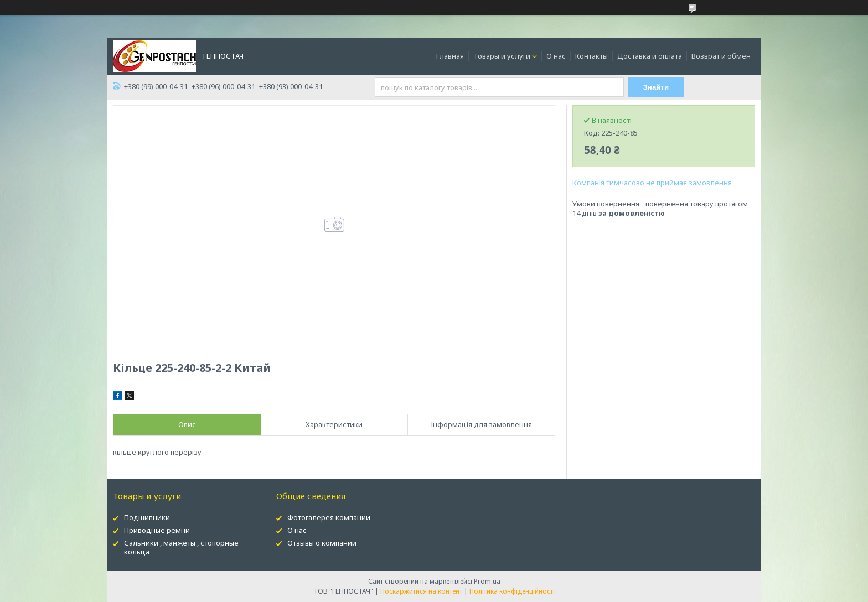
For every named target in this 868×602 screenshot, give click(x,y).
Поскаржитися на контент (421, 591)
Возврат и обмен (721, 56)
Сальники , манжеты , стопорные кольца (181, 547)
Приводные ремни (157, 530)
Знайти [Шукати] (656, 87)
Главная (450, 56)
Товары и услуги (502, 56)
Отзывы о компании (322, 543)
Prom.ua (487, 581)
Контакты (591, 56)
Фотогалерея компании (329, 517)
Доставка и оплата (650, 56)
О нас (556, 56)
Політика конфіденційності (512, 591)
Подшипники (147, 517)
